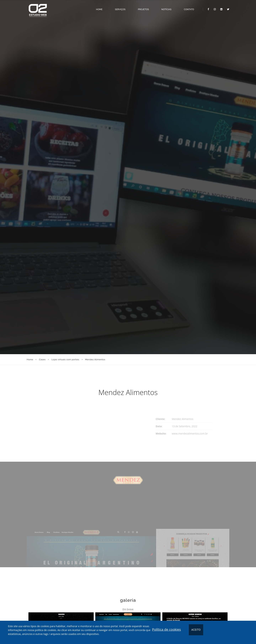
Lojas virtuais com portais (65, 359)
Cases (42, 359)
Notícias (165, 8)
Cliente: (160, 419)
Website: (161, 434)
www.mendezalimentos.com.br (190, 434)
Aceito (196, 630)
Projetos (142, 8)
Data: (159, 426)
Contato (188, 8)
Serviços (119, 8)
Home (98, 8)
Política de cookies (166, 629)
